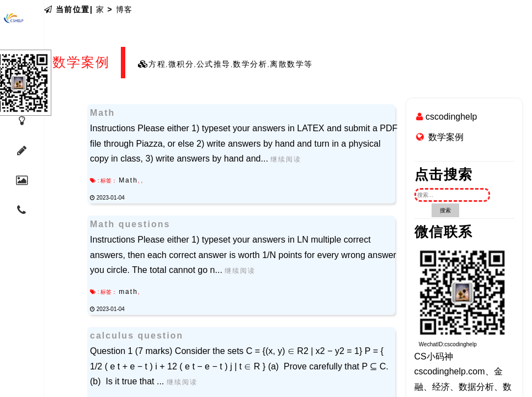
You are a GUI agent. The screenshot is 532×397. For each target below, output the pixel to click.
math (128, 292)
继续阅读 (286, 159)
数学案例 (446, 137)
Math (128, 180)
